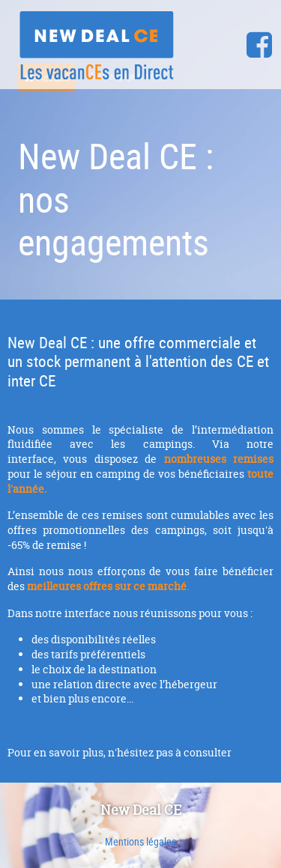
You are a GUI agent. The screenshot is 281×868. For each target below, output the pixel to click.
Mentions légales (140, 841)
